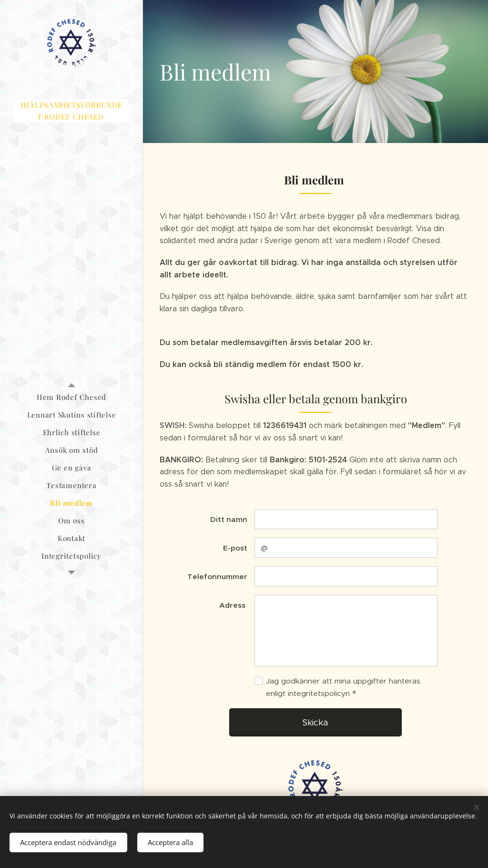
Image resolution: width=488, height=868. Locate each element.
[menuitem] (71, 397)
